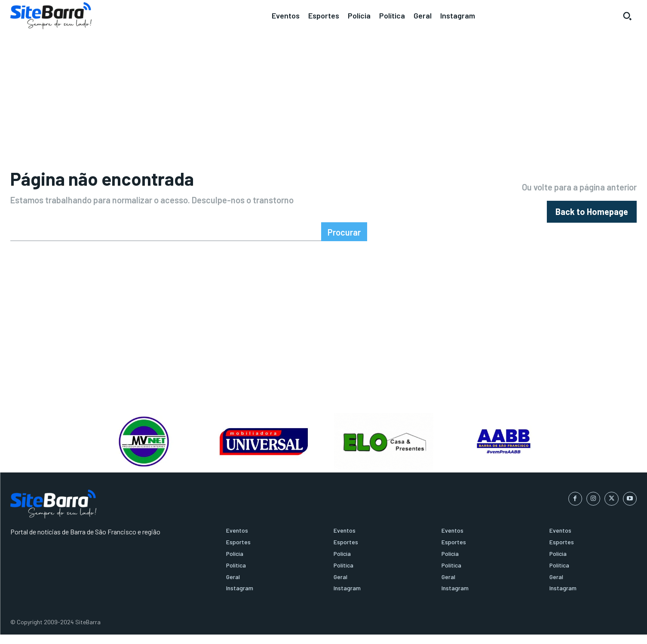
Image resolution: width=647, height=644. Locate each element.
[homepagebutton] (592, 216)
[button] (627, 16)
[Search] (344, 241)
